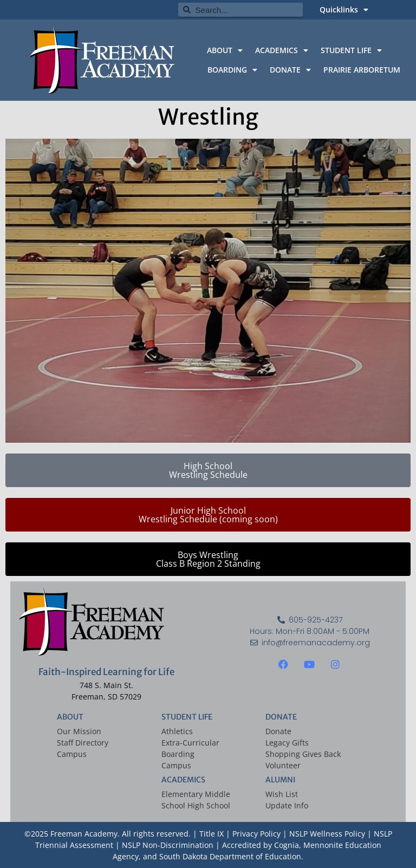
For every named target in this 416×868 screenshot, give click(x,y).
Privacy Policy (258, 834)
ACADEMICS (282, 50)
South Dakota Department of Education (230, 856)
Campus (72, 754)
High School (209, 805)
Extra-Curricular (190, 743)
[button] (208, 515)
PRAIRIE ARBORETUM (362, 70)
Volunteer (283, 765)
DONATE (290, 70)
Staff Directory (83, 743)
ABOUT (225, 50)
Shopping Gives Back (303, 754)
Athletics (177, 731)
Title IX (212, 834)
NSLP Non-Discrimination (168, 845)
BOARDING (232, 70)
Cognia (287, 845)
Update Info (287, 805)
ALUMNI (280, 780)
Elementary (182, 794)
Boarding (178, 754)
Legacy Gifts (287, 743)
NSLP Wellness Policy (327, 834)
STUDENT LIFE (351, 50)
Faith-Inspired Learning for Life (106, 672)
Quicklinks (344, 10)
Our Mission (79, 731)
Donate (278, 731)
